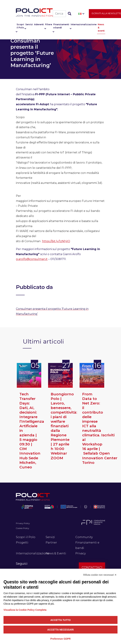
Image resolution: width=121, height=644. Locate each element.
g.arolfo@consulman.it (32, 259)
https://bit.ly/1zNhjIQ (56, 241)
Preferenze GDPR (60, 639)
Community (84, 537)
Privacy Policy (23, 523)
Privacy (81, 553)
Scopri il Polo (20, 26)
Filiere (49, 24)
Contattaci (92, 567)
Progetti (22, 543)
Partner (51, 543)
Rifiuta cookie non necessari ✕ (100, 575)
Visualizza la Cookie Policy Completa (25, 610)
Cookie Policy (22, 528)
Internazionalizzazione (84, 24)
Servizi (29, 24)
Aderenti (39, 24)
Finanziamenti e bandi (61, 26)
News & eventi (101, 28)
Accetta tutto (60, 620)
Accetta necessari (61, 630)
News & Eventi (56, 553)
